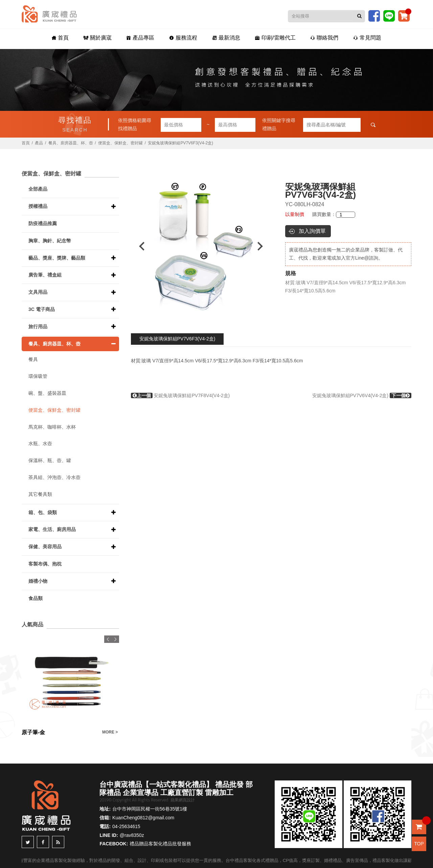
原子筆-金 (33, 732)
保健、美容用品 (45, 547)
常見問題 (367, 38)
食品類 (36, 598)
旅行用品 (38, 327)
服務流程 (183, 38)
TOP (419, 844)
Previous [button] (139, 246)
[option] (201, 246)
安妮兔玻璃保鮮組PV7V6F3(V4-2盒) (177, 339)
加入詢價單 (312, 231)
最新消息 (226, 38)
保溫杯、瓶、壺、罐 (50, 460)
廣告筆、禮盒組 (45, 275)
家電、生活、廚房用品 (52, 529)
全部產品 (38, 189)
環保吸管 (38, 376)
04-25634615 (126, 826)
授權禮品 (38, 206)
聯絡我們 (324, 38)
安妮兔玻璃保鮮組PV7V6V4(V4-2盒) (362, 395)
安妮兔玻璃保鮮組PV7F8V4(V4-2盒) (180, 395)
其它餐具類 (40, 494)
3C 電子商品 (42, 309)
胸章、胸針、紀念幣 (50, 241)
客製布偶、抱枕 (45, 564)
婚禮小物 (38, 581)
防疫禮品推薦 (43, 223)
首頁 (60, 38)
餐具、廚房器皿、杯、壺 (71, 143)
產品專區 (140, 38)
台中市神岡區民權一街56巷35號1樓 (150, 809)
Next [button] (263, 246)
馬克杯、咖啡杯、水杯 (52, 427)
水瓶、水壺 (40, 443)
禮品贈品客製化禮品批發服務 (160, 844)
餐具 (33, 359)
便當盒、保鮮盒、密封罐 (120, 143)
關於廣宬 (98, 38)
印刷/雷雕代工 (275, 38)
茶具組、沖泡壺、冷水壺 (54, 477)
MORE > (110, 732)
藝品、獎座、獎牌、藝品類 (57, 258)
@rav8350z (132, 835)
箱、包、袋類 (43, 512)
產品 (39, 143)
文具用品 (38, 292)
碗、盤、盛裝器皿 (47, 393)
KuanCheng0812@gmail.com (143, 818)
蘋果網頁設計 (183, 800)
